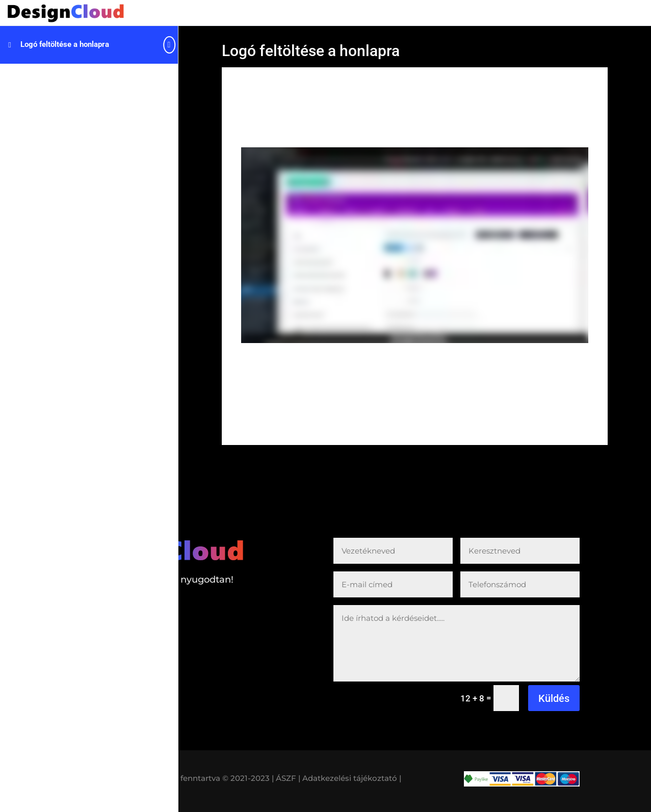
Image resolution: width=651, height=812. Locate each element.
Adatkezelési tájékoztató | (352, 778)
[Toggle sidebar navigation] (175, 45)
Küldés (554, 698)
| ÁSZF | (286, 778)
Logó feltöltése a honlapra (65, 44)
